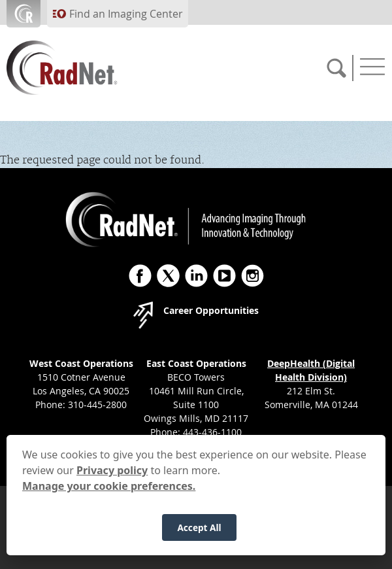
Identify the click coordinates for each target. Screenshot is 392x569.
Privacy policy (112, 481)
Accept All (199, 539)
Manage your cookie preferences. (109, 497)
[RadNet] (85, 68)
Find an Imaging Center (126, 14)
